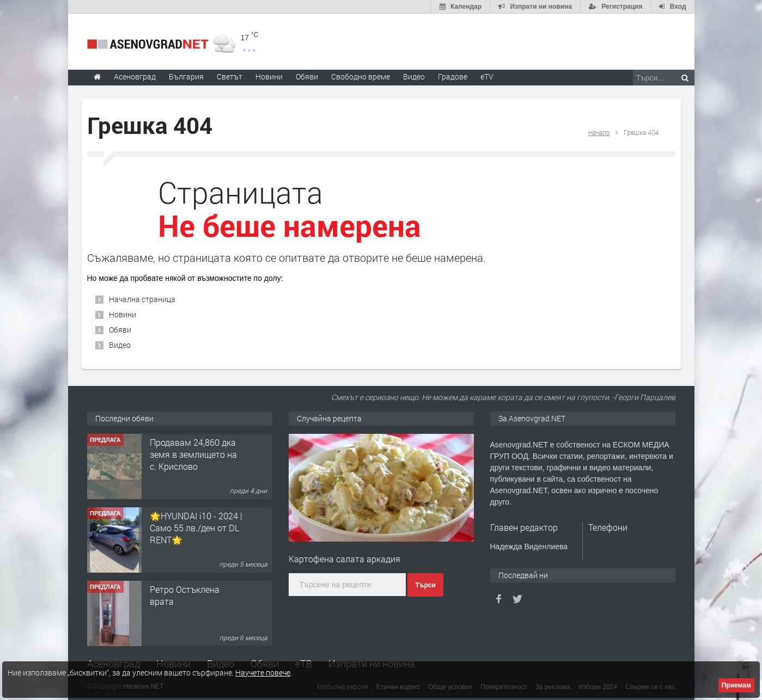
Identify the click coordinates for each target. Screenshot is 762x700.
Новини (269, 76)
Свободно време (361, 76)
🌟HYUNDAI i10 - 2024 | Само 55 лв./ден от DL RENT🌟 (196, 528)
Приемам (736, 685)
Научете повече (263, 673)
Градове (453, 76)
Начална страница (142, 299)
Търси (425, 585)
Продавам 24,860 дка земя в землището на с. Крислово (193, 455)
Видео (120, 345)
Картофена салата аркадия (345, 559)
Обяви (120, 330)
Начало (599, 132)
